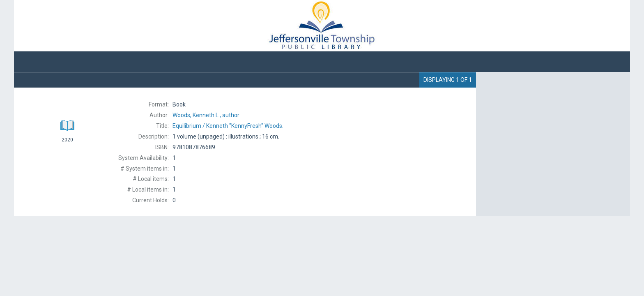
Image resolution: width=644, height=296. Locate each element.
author (206, 115)
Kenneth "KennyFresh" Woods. (228, 126)
